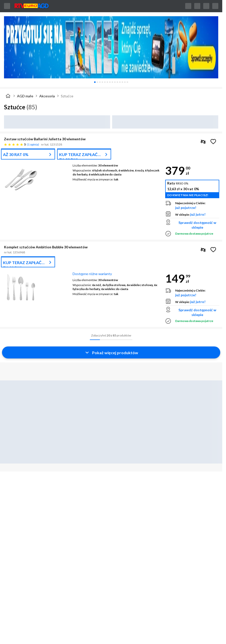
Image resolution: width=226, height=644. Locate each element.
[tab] (95, 82)
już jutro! (198, 214)
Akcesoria (47, 96)
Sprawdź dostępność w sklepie (197, 225)
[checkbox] (203, 142)
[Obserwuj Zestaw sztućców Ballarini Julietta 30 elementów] (213, 142)
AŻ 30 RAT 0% (16, 154)
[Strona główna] (8, 96)
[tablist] (111, 82)
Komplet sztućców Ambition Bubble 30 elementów (46, 247)
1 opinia (33, 144)
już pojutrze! (186, 208)
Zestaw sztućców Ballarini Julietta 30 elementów (45, 139)
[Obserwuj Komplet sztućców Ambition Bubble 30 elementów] (213, 250)
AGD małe (25, 96)
